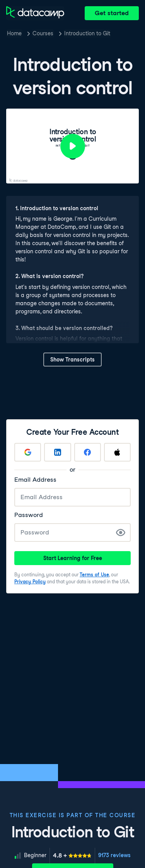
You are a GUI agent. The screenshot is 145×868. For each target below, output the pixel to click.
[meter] (72, 856)
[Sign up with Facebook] (88, 452)
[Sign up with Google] (28, 452)
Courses (43, 33)
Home (14, 33)
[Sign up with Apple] (117, 452)
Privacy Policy (30, 582)
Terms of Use (94, 575)
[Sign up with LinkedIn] (57, 452)
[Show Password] (121, 533)
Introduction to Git (87, 33)
